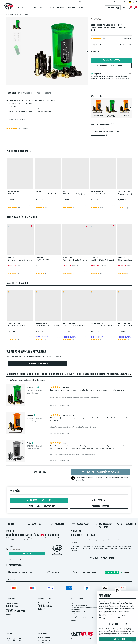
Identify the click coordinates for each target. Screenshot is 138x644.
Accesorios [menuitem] (61, 8)
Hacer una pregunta (38, 364)
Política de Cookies (43, 643)
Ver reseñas (127, 39)
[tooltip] (130, 45)
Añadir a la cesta (111, 60)
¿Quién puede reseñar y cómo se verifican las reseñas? (26, 380)
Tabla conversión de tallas (78, 612)
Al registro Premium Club (102, 558)
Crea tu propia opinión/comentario (100, 472)
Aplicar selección (118, 624)
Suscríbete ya (27, 554)
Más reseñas (38, 472)
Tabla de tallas (80, 524)
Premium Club (92, 478)
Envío (11, 524)
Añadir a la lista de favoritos (111, 66)
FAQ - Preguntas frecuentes (79, 616)
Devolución (34, 524)
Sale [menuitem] (82, 8)
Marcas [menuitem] (20, 8)
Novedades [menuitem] (72, 8)
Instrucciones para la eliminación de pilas (82, 618)
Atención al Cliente (127, 524)
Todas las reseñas (76, 614)
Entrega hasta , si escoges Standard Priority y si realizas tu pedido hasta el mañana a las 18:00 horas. (111, 77)
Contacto (73, 620)
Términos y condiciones (45, 638)
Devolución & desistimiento (79, 605)
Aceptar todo (118, 639)
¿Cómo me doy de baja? (15, 560)
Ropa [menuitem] (52, 8)
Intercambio (57, 524)
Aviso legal (43, 634)
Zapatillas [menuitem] (43, 8)
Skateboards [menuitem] (31, 8)
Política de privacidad (44, 640)
